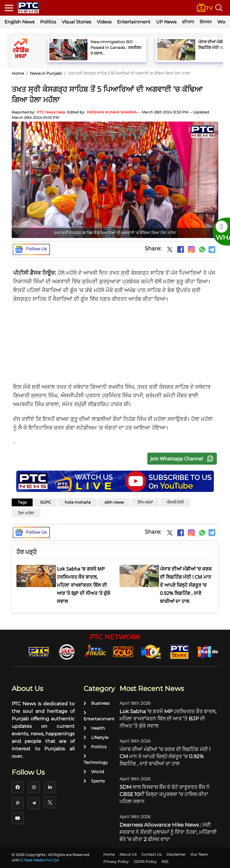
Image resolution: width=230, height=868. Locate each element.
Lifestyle (96, 737)
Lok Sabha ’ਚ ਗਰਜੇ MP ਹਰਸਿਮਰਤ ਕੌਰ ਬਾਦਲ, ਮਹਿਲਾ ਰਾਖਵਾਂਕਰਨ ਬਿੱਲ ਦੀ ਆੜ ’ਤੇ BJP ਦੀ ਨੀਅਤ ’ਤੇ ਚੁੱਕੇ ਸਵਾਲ (168, 719)
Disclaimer (176, 854)
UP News (166, 22)
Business (97, 703)
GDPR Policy (145, 862)
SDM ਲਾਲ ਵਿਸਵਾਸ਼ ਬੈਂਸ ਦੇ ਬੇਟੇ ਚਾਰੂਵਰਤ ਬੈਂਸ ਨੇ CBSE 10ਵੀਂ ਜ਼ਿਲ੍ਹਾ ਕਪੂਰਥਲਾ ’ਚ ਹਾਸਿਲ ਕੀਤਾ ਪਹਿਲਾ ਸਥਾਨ (165, 794)
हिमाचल (206, 22)
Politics (48, 22)
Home (18, 73)
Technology (96, 759)
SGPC (46, 502)
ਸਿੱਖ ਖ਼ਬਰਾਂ (145, 502)
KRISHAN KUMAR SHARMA (112, 112)
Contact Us (152, 854)
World (94, 772)
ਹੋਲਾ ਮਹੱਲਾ (26, 513)
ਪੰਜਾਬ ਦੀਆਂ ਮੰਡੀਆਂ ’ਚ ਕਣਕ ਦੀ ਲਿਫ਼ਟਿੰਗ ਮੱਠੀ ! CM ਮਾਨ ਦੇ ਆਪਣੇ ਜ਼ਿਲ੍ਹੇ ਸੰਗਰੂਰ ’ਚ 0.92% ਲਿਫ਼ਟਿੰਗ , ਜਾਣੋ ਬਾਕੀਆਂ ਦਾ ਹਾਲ (165, 756)
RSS (165, 862)
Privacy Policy (116, 862)
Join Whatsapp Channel (183, 459)
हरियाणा (188, 22)
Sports (94, 781)
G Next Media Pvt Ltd (40, 860)
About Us (128, 854)
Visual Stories (76, 22)
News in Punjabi (46, 73)
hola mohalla (78, 502)
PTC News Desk (51, 112)
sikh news (114, 502)
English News (19, 22)
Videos (104, 22)
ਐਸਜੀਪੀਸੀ (175, 502)
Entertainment (134, 22)
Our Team (199, 854)
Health (94, 728)
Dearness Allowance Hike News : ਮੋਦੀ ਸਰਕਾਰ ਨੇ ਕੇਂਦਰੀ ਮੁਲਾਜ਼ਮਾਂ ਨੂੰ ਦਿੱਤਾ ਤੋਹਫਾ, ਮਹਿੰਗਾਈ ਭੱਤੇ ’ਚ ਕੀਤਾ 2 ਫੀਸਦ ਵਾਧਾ (168, 832)
